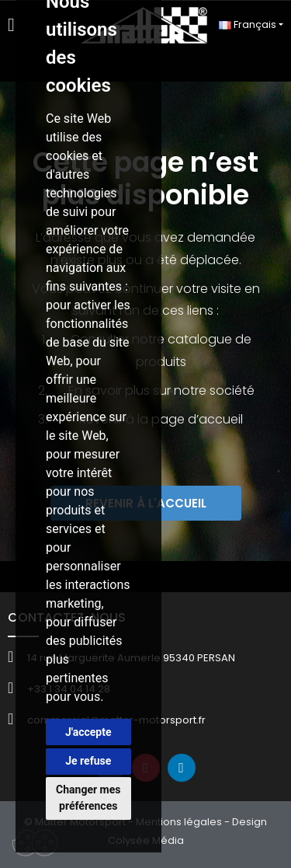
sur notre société (204, 390)
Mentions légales (179, 822)
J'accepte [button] (88, 732)
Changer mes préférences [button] (88, 798)
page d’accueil (197, 419)
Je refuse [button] (88, 761)
